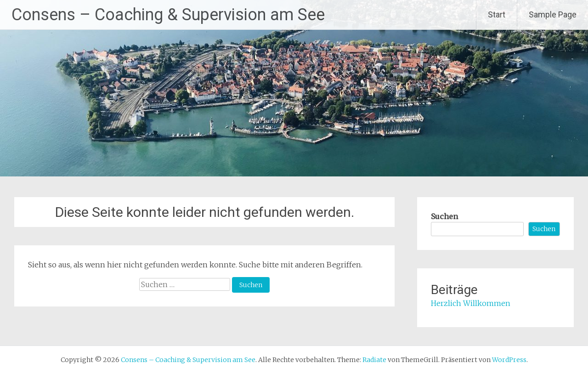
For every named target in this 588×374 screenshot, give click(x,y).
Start (497, 14)
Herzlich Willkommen (471, 303)
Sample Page (553, 14)
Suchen (444, 216)
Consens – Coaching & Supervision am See (168, 15)
